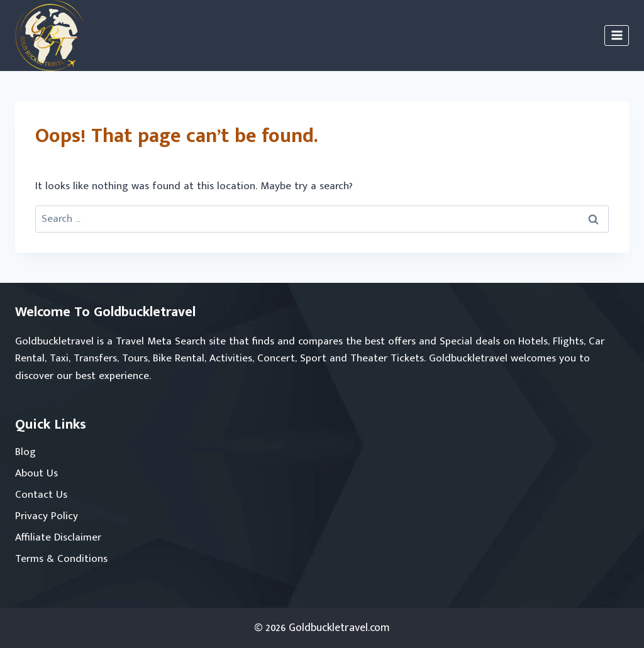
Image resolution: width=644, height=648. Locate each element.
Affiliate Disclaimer (58, 537)
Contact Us (41, 495)
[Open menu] (617, 36)
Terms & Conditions (61, 559)
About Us (36, 473)
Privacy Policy (47, 516)
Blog (25, 452)
